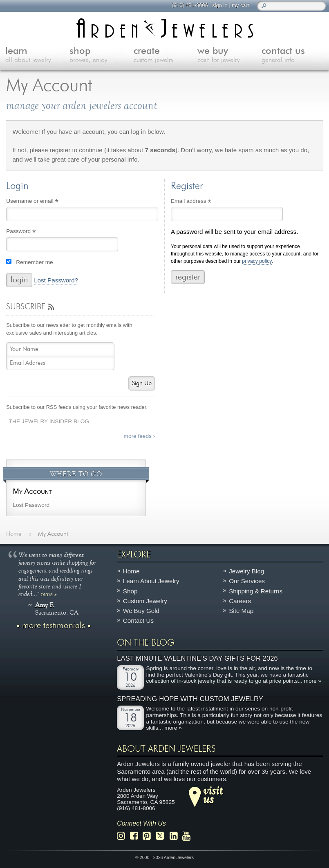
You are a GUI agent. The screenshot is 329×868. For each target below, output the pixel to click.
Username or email (43, 202)
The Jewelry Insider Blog (49, 421)
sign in (220, 5)
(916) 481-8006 (190, 5)
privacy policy (257, 261)
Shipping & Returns (256, 591)
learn (37, 55)
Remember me (34, 262)
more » (49, 594)
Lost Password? (56, 280)
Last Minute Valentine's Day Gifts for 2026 (197, 658)
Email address (202, 202)
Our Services (247, 581)
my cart (240, 5)
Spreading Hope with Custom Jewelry (190, 699)
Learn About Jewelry (151, 581)
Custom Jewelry (145, 601)
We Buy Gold (141, 611)
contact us (294, 55)
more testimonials (54, 626)
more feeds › (140, 436)
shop (102, 55)
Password (32, 232)
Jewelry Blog (246, 571)
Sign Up (142, 383)
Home (131, 571)
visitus (213, 795)
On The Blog (146, 643)
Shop (130, 591)
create (166, 55)
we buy (229, 55)
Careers (240, 601)
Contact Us (138, 621)
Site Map (241, 611)
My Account (32, 491)
